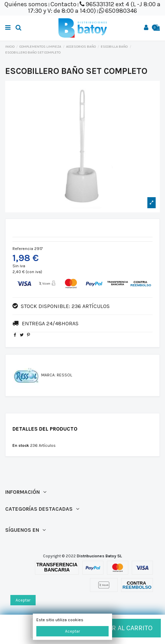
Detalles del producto (45, 429)
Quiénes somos (26, 4)
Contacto (63, 4)
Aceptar (72, 631)
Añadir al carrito (116, 628)
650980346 (121, 11)
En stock (21, 445)
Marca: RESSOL (57, 375)
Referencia (23, 249)
